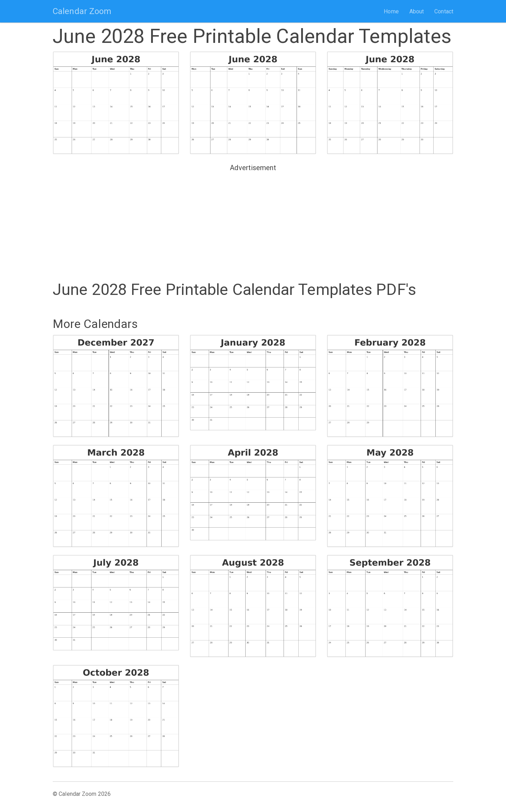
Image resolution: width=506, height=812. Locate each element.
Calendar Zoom (82, 11)
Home (391, 11)
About (417, 11)
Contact (444, 11)
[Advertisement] (253, 224)
